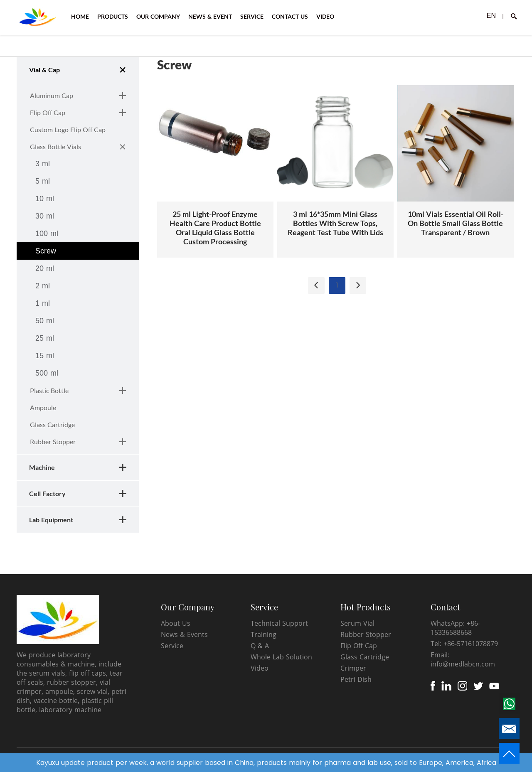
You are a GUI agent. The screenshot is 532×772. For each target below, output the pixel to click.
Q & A (260, 646)
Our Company (188, 607)
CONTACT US (290, 16)
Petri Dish (356, 679)
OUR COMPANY (158, 16)
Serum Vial (357, 623)
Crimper (353, 668)
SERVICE (252, 16)
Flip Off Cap (359, 646)
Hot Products (366, 607)
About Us (176, 623)
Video (260, 668)
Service (172, 646)
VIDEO (325, 16)
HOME (80, 16)
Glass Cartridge (365, 657)
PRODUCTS (113, 16)
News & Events (184, 634)
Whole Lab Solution (281, 657)
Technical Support (279, 623)
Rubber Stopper (366, 634)
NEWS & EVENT (210, 16)
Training (264, 634)
